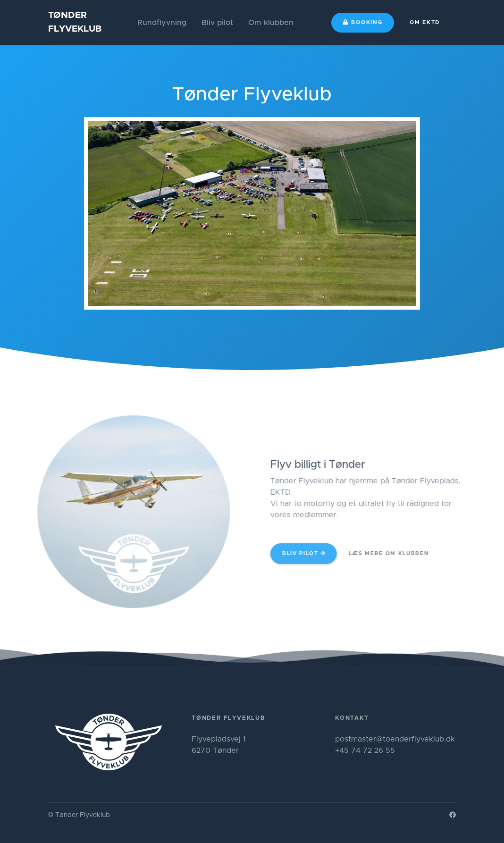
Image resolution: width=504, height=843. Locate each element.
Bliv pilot (217, 23)
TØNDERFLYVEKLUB (75, 22)
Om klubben (271, 23)
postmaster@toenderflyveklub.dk (395, 739)
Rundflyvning (162, 23)
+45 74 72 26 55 (365, 750)
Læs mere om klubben (399, 553)
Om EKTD (425, 22)
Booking (363, 22)
